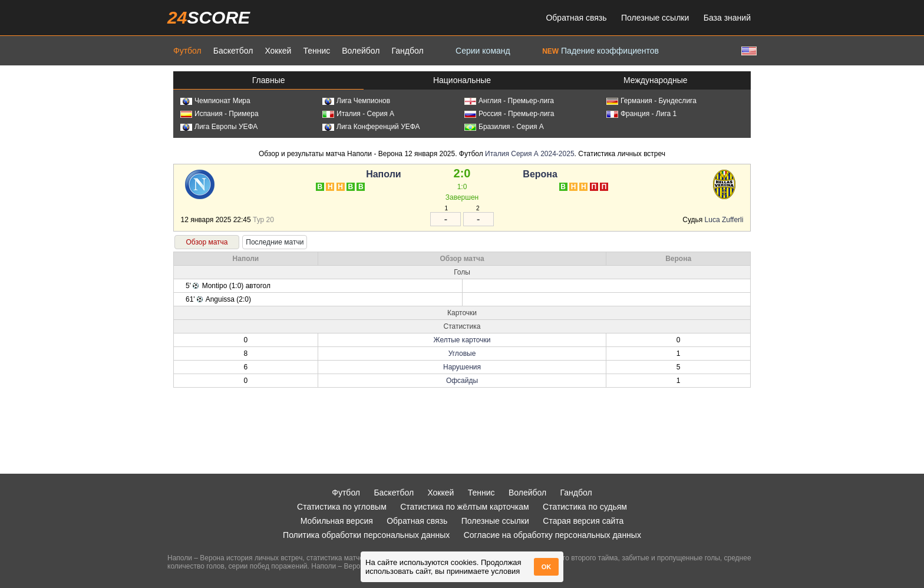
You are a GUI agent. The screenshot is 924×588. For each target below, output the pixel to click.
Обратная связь (576, 18)
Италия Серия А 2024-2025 (529, 154)
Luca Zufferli (724, 220)
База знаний (727, 18)
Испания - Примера (220, 114)
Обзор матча (207, 242)
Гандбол (407, 51)
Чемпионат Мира (215, 101)
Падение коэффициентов (600, 51)
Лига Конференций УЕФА (371, 127)
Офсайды (462, 381)
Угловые (462, 354)
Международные (656, 80)
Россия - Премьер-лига (509, 114)
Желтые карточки (462, 340)
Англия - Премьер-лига (509, 101)
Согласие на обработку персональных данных (552, 535)
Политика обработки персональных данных (366, 535)
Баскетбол (233, 51)
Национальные (462, 80)
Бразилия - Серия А (504, 127)
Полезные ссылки (655, 18)
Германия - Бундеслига (651, 101)
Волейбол (361, 51)
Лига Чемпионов (356, 101)
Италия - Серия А (358, 114)
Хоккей (278, 51)
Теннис (316, 51)
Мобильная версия (337, 521)
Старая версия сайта (583, 521)
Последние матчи (275, 242)
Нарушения (462, 367)
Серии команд (483, 51)
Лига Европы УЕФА (219, 127)
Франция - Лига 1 (641, 114)
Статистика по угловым (342, 507)
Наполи (384, 174)
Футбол (187, 51)
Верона (540, 174)
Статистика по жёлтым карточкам (465, 507)
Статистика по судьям (585, 507)
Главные (269, 80)
